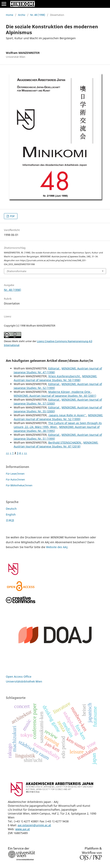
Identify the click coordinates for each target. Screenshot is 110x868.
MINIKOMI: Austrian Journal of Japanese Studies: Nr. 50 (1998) (55, 378)
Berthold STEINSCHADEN (65, 442)
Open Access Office (19, 677)
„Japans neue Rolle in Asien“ (67, 415)
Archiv (22, 15)
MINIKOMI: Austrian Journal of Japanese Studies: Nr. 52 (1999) (58, 417)
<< (7, 453)
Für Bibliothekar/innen (19, 485)
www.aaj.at (23, 829)
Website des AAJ (57, 547)
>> (25, 453)
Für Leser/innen (15, 474)
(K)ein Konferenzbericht (64, 376)
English (11, 514)
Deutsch (11, 509)
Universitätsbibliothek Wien (24, 681)
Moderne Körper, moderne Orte (70, 392)
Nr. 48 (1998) (38, 15)
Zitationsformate (16, 271)
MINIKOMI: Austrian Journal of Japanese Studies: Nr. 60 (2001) (55, 396)
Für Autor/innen (15, 479)
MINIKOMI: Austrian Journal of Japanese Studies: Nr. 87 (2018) (56, 444)
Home (10, 15)
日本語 (10, 520)
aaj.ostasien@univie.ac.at (34, 825)
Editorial (54, 368)
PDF (12, 216)
